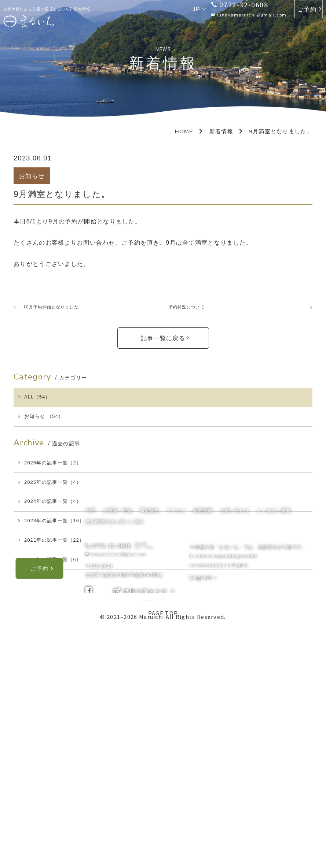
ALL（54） (39, 403)
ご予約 (307, 9)
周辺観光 (149, 748)
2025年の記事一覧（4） (57, 513)
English (202, 815)
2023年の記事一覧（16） (59, 569)
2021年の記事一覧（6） (57, 624)
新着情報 (203, 748)
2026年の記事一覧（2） (57, 486)
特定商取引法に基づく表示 (115, 760)
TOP (91, 748)
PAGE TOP (163, 681)
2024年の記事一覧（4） (57, 541)
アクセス (176, 748)
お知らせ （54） (46, 431)
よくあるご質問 (274, 748)
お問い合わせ (235, 748)
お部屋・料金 (118, 748)
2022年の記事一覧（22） (59, 596)
